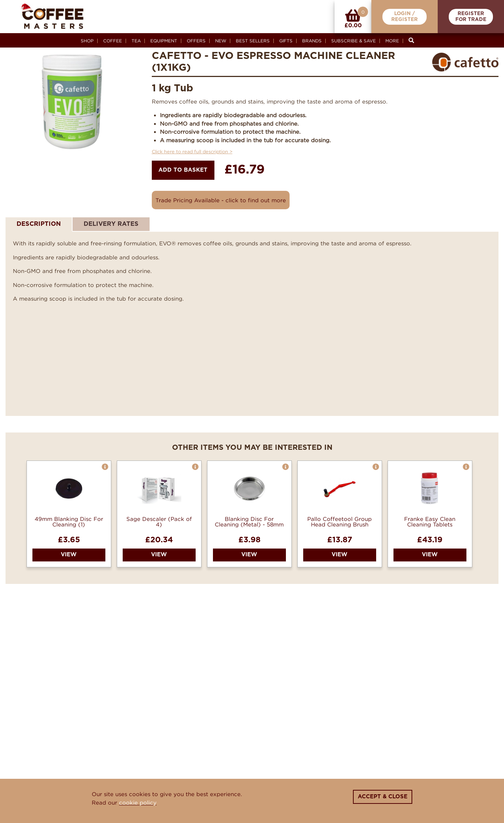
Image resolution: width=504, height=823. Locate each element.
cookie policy (138, 802)
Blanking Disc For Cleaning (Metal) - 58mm (249, 522)
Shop (87, 41)
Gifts (286, 41)
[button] (105, 467)
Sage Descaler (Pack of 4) (159, 522)
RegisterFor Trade (471, 17)
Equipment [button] (164, 41)
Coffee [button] (113, 41)
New (221, 41)
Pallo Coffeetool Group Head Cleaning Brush (339, 522)
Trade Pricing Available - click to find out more (221, 200)
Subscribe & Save (353, 41)
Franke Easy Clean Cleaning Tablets (430, 522)
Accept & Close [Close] (383, 797)
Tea (136, 41)
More (392, 41)
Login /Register (405, 17)
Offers (196, 41)
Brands (312, 41)
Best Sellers (253, 41)
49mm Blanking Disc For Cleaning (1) (69, 522)
